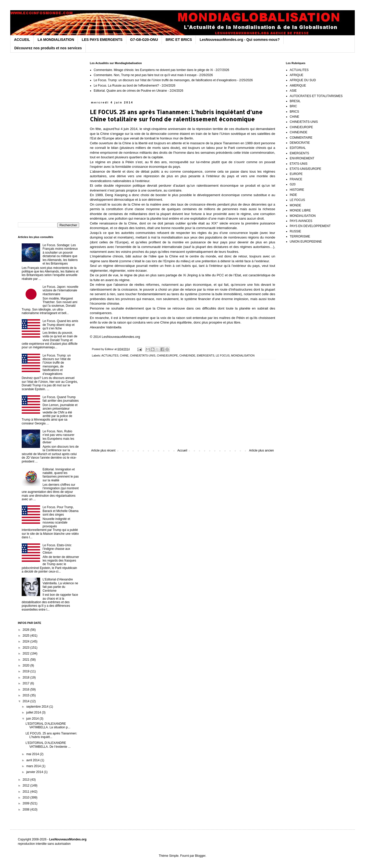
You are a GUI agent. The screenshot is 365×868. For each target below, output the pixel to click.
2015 (27, 695)
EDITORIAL (298, 148)
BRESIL (295, 101)
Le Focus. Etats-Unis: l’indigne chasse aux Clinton (57, 549)
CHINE (124, 355)
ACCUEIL (22, 40)
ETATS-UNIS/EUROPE (306, 169)
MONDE (295, 205)
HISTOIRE (297, 190)
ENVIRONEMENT (302, 158)
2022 (27, 653)
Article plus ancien (261, 450)
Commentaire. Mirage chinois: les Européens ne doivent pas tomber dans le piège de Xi (153, 70)
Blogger (200, 856)
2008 (27, 810)
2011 (27, 792)
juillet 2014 (34, 712)
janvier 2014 (35, 772)
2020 (27, 665)
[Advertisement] (182, 407)
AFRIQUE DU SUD (303, 80)
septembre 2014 (38, 707)
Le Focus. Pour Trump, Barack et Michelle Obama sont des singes (61, 511)
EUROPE (296, 174)
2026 (27, 630)
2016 (27, 689)
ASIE (293, 91)
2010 (27, 798)
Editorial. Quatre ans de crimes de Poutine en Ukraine (130, 91)
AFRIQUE (296, 75)
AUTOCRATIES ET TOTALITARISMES (316, 96)
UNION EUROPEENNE (306, 242)
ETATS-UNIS (299, 164)
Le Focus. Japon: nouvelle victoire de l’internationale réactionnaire (60, 290)
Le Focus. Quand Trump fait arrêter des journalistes (61, 399)
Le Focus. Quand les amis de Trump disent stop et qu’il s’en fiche (60, 325)
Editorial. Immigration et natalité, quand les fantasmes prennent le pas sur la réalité (61, 475)
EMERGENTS (205, 355)
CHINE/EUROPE (167, 355)
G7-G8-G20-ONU (144, 40)
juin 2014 (33, 719)
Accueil (182, 450)
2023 (27, 648)
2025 (27, 636)
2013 (27, 780)
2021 (27, 660)
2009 (27, 803)
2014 (27, 701)
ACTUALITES (110, 355)
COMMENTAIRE (301, 138)
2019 (27, 671)
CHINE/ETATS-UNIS (143, 355)
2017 (27, 683)
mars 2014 (34, 766)
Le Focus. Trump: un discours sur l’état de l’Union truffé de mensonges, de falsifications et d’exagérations (165, 80)
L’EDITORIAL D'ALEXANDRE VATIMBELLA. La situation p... (48, 726)
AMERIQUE (298, 86)
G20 (293, 184)
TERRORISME (300, 236)
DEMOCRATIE (300, 143)
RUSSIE (295, 231)
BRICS (294, 112)
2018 (27, 677)
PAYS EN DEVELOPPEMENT (310, 226)
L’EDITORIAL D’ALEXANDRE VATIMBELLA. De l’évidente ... (48, 745)
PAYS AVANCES (301, 221)
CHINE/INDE (187, 355)
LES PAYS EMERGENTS (102, 40)
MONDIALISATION (243, 355)
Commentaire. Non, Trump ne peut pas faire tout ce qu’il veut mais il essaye (145, 75)
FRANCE (296, 179)
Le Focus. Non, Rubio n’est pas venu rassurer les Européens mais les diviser (59, 437)
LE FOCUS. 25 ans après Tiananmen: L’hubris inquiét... (51, 735)
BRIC (293, 106)
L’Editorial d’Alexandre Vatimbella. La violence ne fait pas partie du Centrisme (60, 585)
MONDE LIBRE (300, 210)
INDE (293, 195)
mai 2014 (33, 754)
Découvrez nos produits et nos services (48, 48)
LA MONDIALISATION (56, 40)
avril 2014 (33, 760)
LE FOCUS (223, 355)
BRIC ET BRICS (179, 40)
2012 (27, 786)
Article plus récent (103, 450)
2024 (27, 641)
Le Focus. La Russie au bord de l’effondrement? (126, 86)
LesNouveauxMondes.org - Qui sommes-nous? (240, 40)
